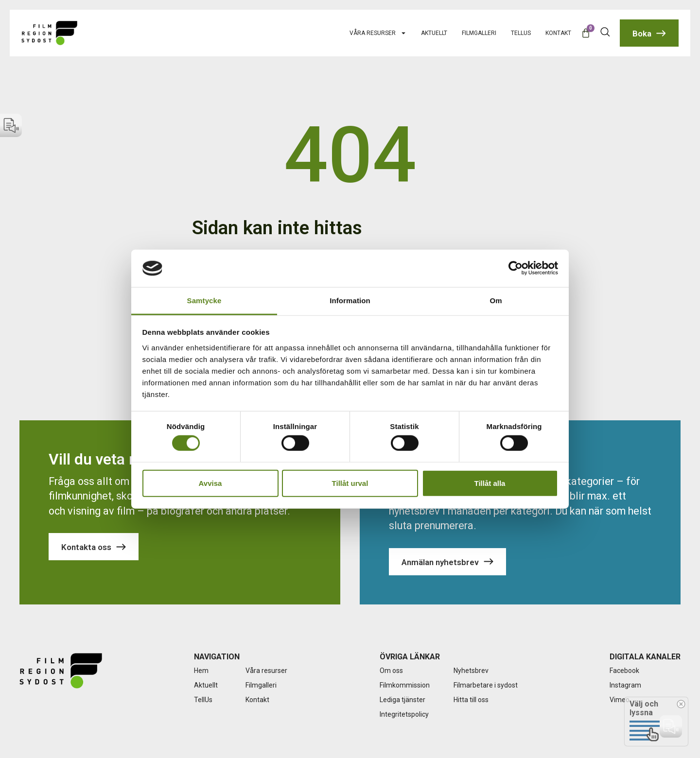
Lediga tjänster (402, 700)
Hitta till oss (471, 700)
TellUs (521, 33)
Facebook (624, 671)
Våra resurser (378, 33)
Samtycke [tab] (204, 301)
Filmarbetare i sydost (486, 685)
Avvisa (210, 483)
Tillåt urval (350, 483)
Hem (201, 671)
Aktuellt (434, 33)
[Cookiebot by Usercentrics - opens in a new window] (516, 268)
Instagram (625, 685)
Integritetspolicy (404, 714)
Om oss (391, 671)
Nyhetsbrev (471, 671)
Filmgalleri (479, 33)
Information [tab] (350, 301)
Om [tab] (496, 301)
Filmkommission (405, 685)
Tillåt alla (490, 483)
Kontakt (558, 33)
